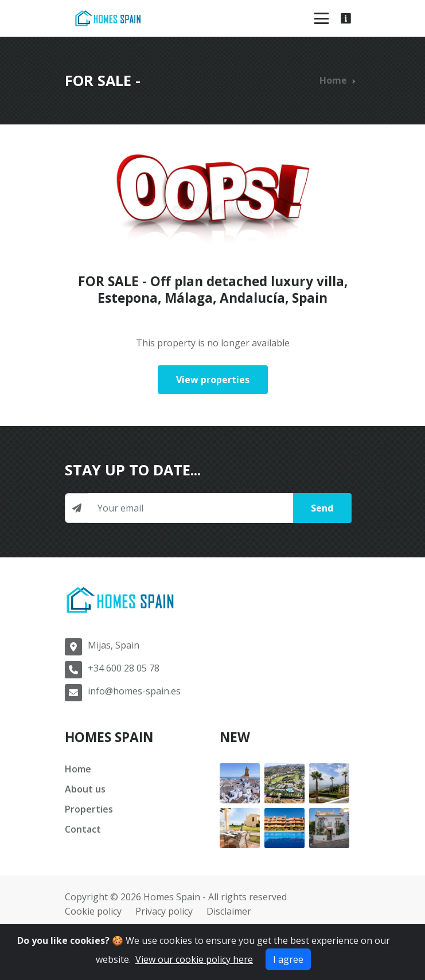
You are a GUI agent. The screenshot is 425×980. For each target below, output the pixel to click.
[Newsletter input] (191, 508)
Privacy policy (164, 911)
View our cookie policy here (194, 959)
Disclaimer (229, 911)
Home (333, 80)
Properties (89, 809)
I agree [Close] (288, 959)
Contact (83, 829)
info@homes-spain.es (134, 691)
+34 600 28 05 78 (124, 668)
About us (85, 789)
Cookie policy (93, 911)
